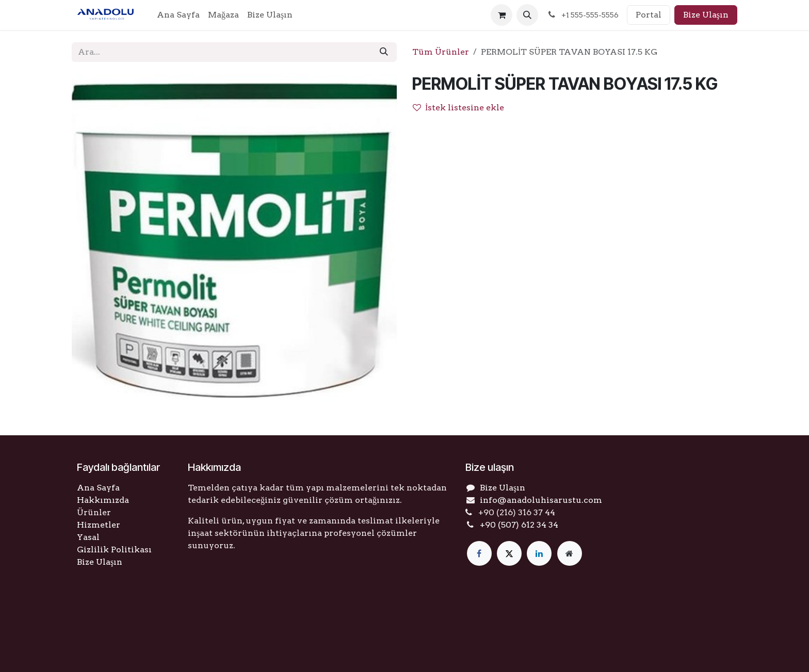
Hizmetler (99, 525)
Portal (649, 15)
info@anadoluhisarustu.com (541, 500)
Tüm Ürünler (441, 52)
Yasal (88, 537)
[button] (527, 15)
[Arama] (384, 52)
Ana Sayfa (98, 488)
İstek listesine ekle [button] (458, 108)
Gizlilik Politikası (114, 550)
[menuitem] (178, 15)
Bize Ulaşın (706, 15)
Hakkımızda (103, 500)
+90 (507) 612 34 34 (519, 525)
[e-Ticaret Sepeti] (501, 15)
